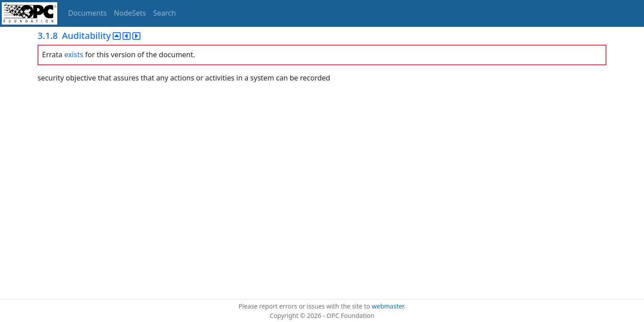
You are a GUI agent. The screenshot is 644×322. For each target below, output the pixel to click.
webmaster (388, 306)
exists (74, 55)
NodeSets (130, 13)
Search (165, 13)
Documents (87, 13)
